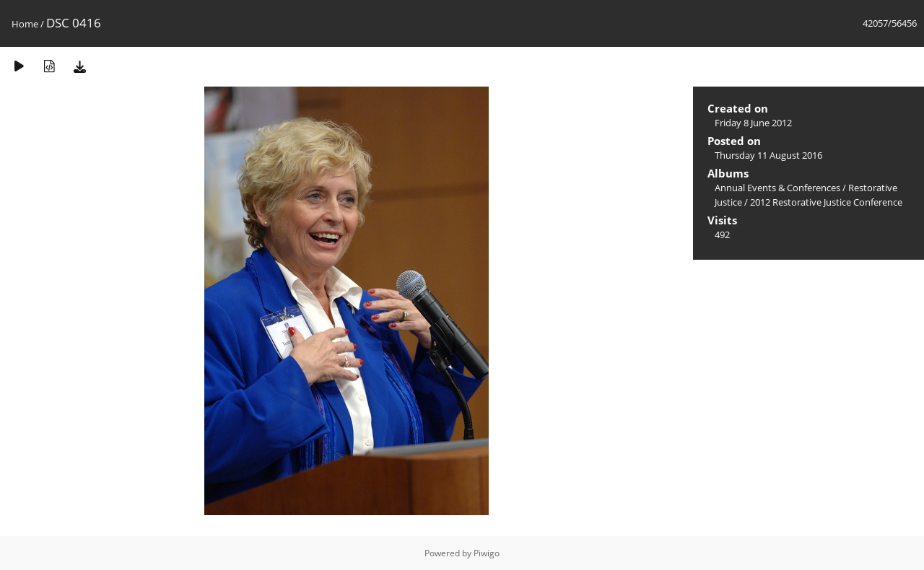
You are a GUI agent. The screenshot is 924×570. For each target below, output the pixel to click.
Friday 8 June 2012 (753, 123)
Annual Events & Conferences (777, 188)
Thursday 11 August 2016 (768, 155)
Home (25, 24)
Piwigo (487, 553)
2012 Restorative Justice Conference (826, 202)
